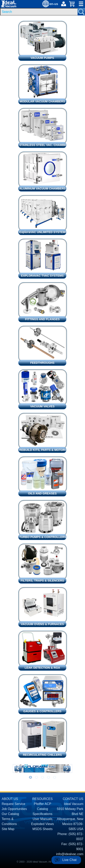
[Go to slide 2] (36, 777)
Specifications (43, 814)
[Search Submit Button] (81, 12)
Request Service (13, 804)
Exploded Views (42, 824)
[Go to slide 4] (49, 777)
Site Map (8, 829)
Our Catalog (10, 814)
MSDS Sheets (42, 829)
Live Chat (69, 860)
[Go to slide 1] (30, 777)
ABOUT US (10, 799)
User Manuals (43, 819)
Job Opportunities (14, 809)
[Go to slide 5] (55, 777)
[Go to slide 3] (42, 777)
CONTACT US (73, 799)
